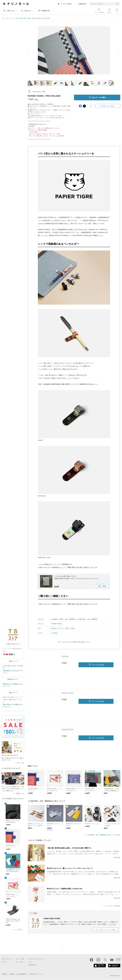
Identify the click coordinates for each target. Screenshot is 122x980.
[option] (74, 50)
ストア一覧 (15, 18)
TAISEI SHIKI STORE (25, 18)
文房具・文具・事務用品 (67, 619)
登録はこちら (20, 794)
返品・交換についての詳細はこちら (13, 704)
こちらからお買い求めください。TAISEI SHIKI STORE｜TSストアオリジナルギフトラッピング (76, 577)
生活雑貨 (54, 619)
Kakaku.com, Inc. (116, 976)
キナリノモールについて (36, 959)
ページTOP (63, 947)
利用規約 (12, 974)
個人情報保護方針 (22, 974)
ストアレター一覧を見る (113, 906)
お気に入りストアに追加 (107, 930)
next (117, 50)
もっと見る (18, 930)
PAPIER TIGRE (56, 624)
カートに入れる (96, 665)
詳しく (102, 586)
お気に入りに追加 (108, 106)
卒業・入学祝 (70, 628)
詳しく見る (21, 763)
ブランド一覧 (20, 959)
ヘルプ (30, 962)
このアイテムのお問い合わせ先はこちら (76, 642)
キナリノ (4, 962)
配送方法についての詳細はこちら (12, 684)
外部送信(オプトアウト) (36, 974)
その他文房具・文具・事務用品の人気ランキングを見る (103, 835)
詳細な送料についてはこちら (11, 670)
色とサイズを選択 (97, 97)
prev (30, 50)
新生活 (54, 628)
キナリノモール (6, 18)
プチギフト (61, 628)
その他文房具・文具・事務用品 (87, 619)
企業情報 (4, 974)
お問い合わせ (32, 965)
